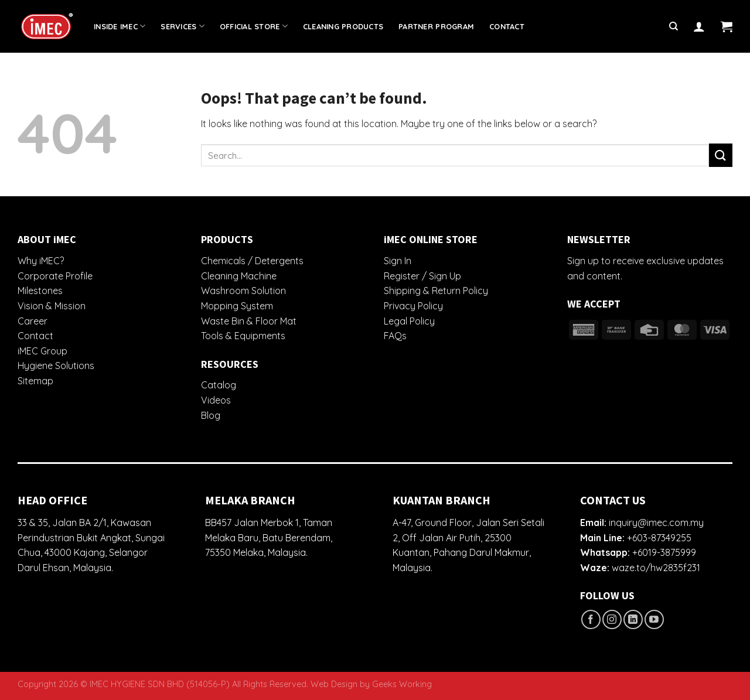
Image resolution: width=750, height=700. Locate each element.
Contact (507, 26)
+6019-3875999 (664, 552)
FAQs (395, 336)
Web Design (334, 684)
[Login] (699, 26)
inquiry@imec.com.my (656, 523)
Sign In (398, 261)
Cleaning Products (343, 26)
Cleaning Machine (239, 276)
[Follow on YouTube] (654, 619)
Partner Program (436, 26)
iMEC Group (42, 351)
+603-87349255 (659, 538)
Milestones (40, 291)
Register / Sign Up (422, 276)
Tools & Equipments (243, 336)
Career (33, 321)
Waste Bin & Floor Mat (249, 321)
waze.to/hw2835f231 (656, 568)
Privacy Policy (413, 306)
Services (183, 26)
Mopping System (237, 306)
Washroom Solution (243, 291)
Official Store (254, 26)
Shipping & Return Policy (436, 291)
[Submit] (721, 155)
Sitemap (35, 381)
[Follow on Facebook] (591, 619)
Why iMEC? (41, 261)
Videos (216, 400)
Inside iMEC (120, 26)
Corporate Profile (55, 276)
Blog (211, 415)
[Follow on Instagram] (612, 619)
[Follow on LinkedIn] (633, 619)
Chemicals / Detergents (252, 261)
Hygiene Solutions (56, 366)
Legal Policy (409, 321)
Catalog (219, 385)
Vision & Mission (52, 306)
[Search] (674, 26)
